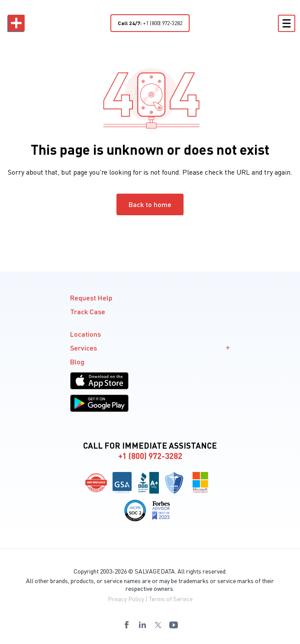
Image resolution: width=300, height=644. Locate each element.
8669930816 (184, 640)
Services (150, 348)
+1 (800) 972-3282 (150, 23)
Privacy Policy (126, 599)
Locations (85, 334)
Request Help (91, 298)
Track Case (88, 311)
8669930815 (161, 640)
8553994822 (229, 640)
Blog (77, 362)
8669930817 (206, 640)
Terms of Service (171, 599)
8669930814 (139, 640)
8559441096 (49, 640)
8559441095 (26, 640)
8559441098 (94, 640)
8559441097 (71, 640)
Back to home (150, 204)
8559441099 (116, 640)
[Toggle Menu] (286, 23)
